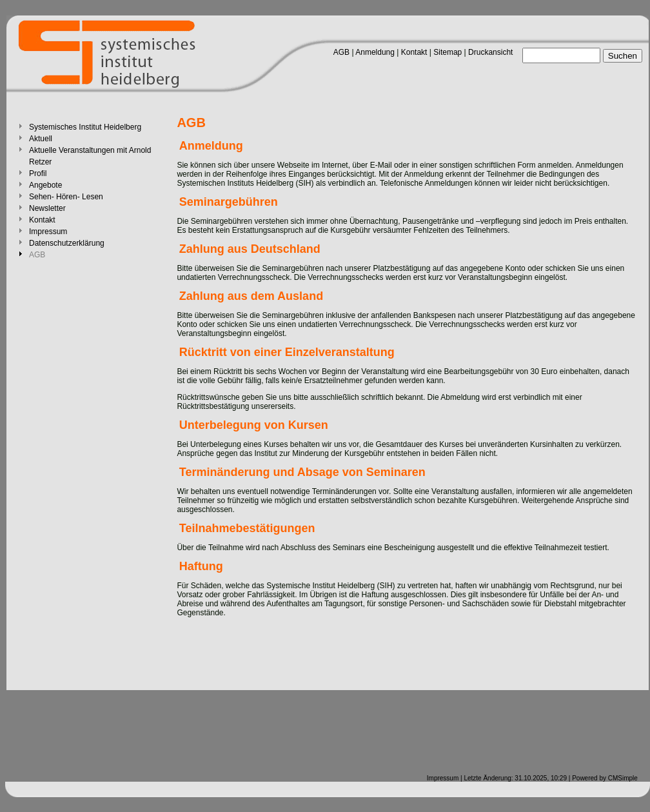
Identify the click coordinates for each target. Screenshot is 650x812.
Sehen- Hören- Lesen (66, 197)
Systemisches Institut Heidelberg (85, 127)
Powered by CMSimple (605, 778)
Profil (38, 173)
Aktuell (41, 139)
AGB (341, 52)
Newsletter (47, 208)
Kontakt (414, 52)
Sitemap (448, 52)
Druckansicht (490, 52)
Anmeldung (375, 52)
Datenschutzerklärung (67, 243)
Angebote (45, 185)
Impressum (48, 232)
